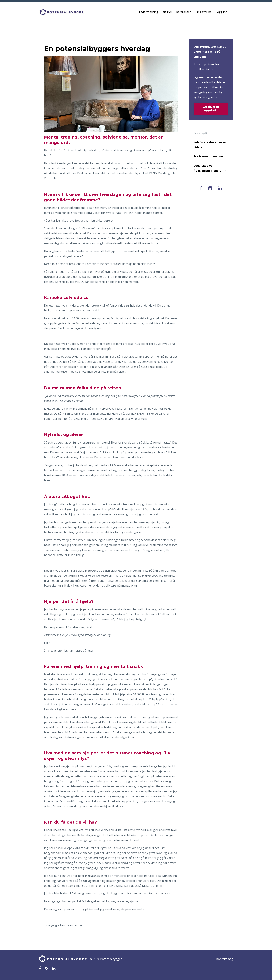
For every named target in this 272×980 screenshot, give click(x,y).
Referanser (184, 12)
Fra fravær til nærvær (209, 156)
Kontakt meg (225, 959)
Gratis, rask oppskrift (211, 109)
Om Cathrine (203, 12)
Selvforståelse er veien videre (210, 145)
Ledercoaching (149, 12)
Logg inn (221, 12)
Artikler (167, 12)
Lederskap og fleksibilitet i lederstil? (210, 168)
